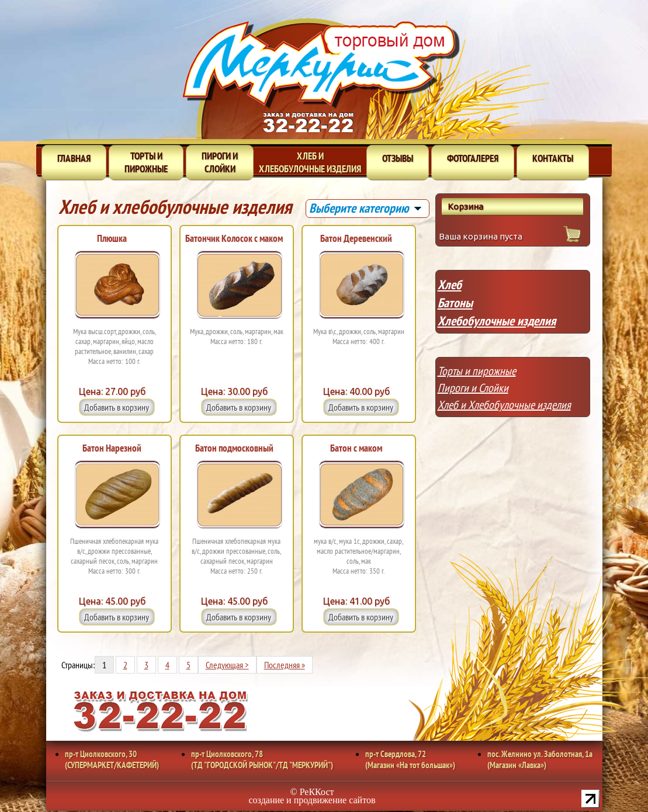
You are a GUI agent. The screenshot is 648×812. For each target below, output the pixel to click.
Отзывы (398, 158)
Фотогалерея (473, 158)
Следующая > (227, 665)
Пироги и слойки (220, 162)
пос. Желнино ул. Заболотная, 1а (540, 759)
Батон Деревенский (356, 238)
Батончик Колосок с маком (234, 238)
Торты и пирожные (146, 162)
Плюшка (112, 238)
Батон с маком (356, 448)
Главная (74, 158)
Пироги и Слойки (473, 388)
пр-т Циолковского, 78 (262, 759)
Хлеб (450, 284)
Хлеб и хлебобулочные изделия (310, 162)
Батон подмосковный (234, 448)
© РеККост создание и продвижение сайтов (312, 796)
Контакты (553, 158)
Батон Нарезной (112, 448)
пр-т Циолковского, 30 (112, 759)
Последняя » (285, 665)
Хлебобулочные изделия (497, 321)
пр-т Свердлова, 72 (410, 759)
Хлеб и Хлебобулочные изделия (504, 405)
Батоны (455, 303)
